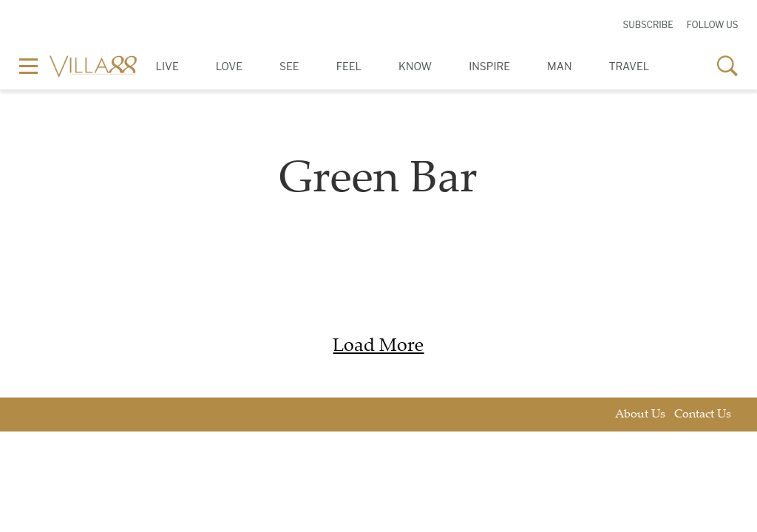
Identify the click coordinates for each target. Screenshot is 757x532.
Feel (349, 66)
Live (167, 66)
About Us (640, 415)
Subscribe (648, 25)
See (289, 66)
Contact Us (703, 415)
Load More (378, 347)
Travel (629, 66)
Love (229, 66)
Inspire (489, 66)
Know (415, 66)
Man (559, 66)
